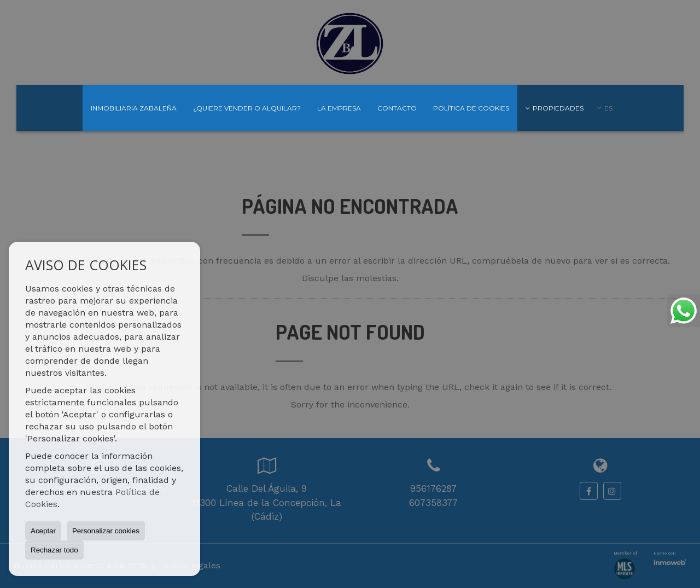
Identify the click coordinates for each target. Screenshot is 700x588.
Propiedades (555, 108)
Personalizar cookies (106, 531)
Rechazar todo (54, 550)
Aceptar (43, 531)
